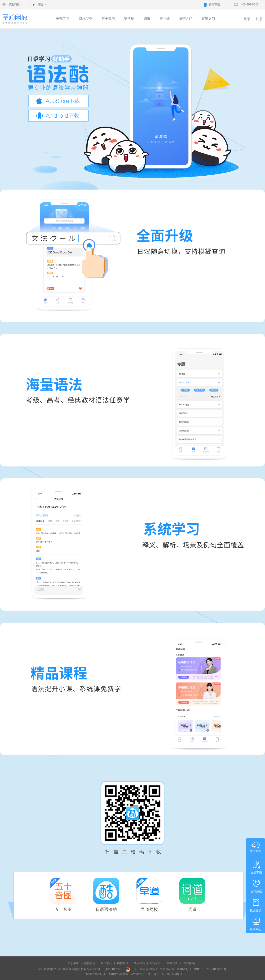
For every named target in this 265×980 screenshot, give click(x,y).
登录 (247, 19)
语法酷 (129, 19)
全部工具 (63, 19)
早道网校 (14, 4)
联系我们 (156, 963)
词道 (147, 19)
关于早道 (73, 963)
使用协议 (90, 963)
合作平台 (106, 963)
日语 (40, 4)
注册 (259, 19)
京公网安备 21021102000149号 (153, 969)
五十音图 (108, 19)
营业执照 (189, 963)
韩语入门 (208, 19)
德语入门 (186, 19)
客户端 (165, 19)
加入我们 (139, 963)
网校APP (85, 19)
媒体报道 (123, 963)
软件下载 (214, 4)
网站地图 (172, 963)
